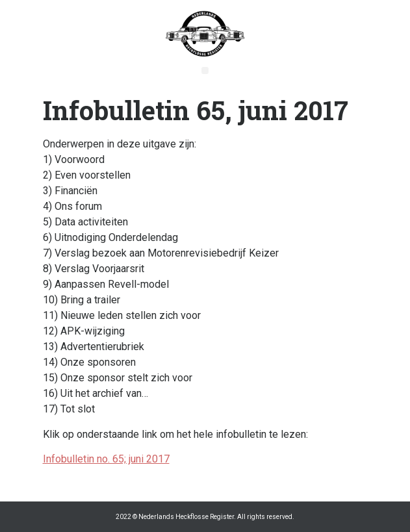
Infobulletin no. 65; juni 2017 (106, 459)
